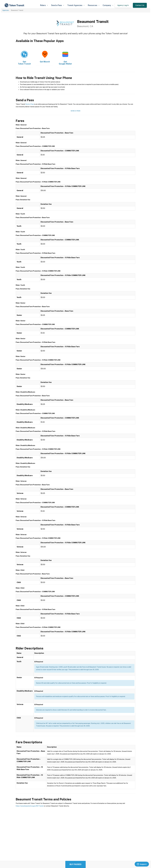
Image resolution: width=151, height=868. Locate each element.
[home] (15, 5)
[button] (44, 5)
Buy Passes (75, 864)
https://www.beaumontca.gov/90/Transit (30, 806)
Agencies (6, 10)
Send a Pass (30, 104)
